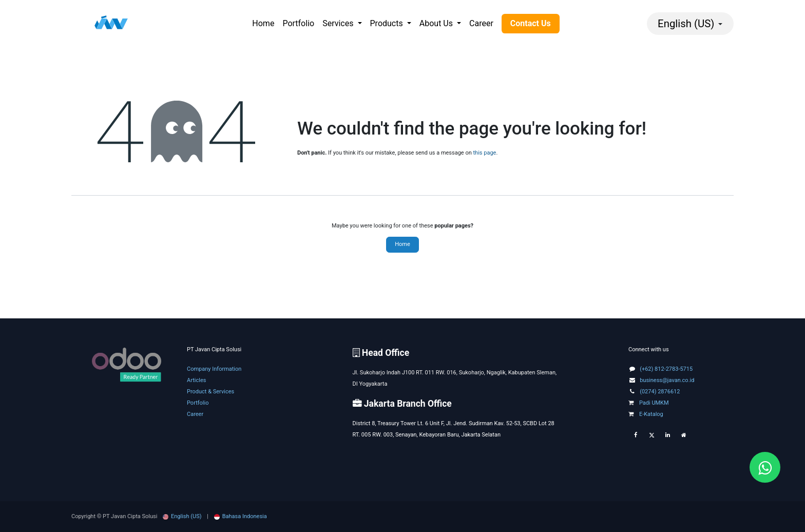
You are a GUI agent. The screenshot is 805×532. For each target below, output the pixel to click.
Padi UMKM (649, 403)
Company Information (214, 369)
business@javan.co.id (667, 380)
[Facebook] (636, 435)
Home (402, 244)
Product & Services (210, 392)
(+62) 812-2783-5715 (666, 369)
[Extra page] (684, 435)
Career (195, 414)
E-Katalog (646, 414)
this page (485, 153)
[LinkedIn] (667, 435)
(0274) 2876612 (660, 392)
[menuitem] (263, 24)
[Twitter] (651, 435)
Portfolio (198, 403)
